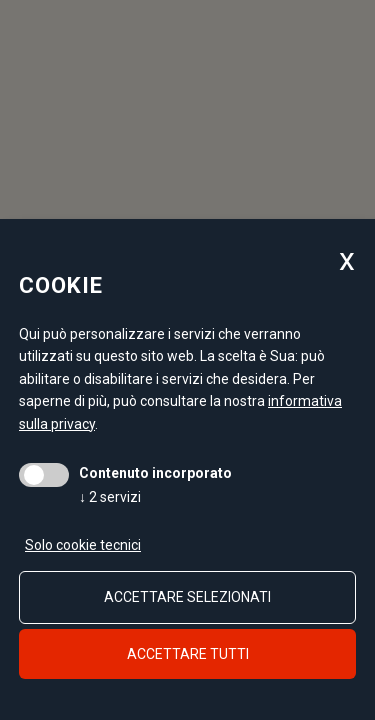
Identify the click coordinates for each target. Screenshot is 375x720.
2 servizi (110, 497)
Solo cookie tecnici (83, 545)
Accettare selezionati (187, 597)
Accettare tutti (188, 654)
